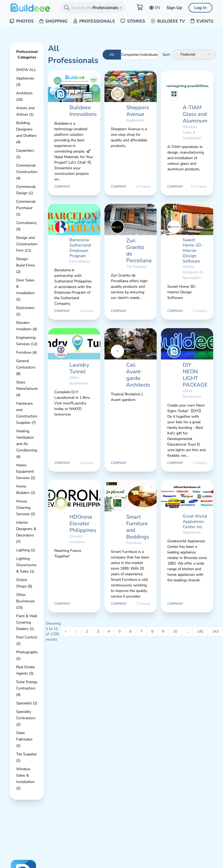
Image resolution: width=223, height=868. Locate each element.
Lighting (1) (26, 550)
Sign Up (174, 8)
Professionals (94, 21)
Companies (130, 55)
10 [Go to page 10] (175, 631)
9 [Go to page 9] (163, 631)
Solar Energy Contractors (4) (27, 688)
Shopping (54, 21)
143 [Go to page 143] (215, 631)
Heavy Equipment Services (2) (26, 471)
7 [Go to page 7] (141, 631)
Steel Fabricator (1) (24, 739)
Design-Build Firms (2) (26, 265)
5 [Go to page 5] (120, 631)
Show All (26, 70)
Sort (166, 55)
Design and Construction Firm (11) (27, 244)
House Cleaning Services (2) (26, 508)
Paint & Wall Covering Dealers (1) (27, 622)
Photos (22, 21)
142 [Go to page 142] (200, 631)
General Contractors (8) (26, 367)
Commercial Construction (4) (27, 172)
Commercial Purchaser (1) (26, 208)
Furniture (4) (26, 352)
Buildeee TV (168, 21)
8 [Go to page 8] (152, 631)
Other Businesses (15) (25, 601)
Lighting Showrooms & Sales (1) (26, 565)
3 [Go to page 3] (98, 631)
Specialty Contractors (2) (26, 718)
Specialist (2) (27, 703)
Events (202, 21)
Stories (133, 21)
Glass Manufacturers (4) (28, 389)
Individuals (149, 55)
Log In (200, 8)
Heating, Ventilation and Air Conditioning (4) (27, 444)
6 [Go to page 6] (130, 631)
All (112, 55)
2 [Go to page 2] (87, 631)
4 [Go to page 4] (109, 631)
